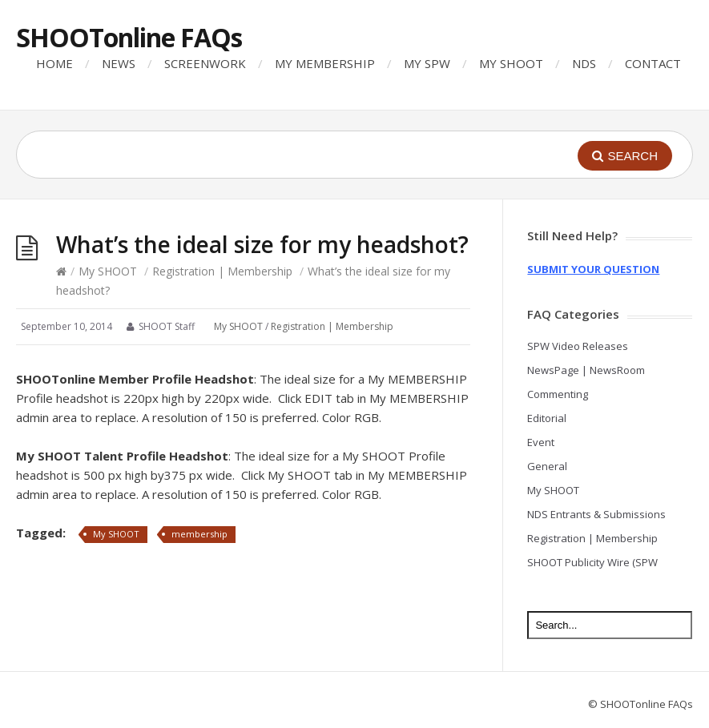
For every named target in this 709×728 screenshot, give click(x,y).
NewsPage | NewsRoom (586, 370)
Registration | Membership (222, 271)
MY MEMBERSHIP (325, 63)
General (547, 466)
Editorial (547, 418)
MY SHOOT (511, 63)
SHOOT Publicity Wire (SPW (592, 562)
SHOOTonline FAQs (129, 37)
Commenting (558, 394)
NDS (584, 63)
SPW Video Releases (578, 346)
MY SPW (427, 63)
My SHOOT (108, 271)
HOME (54, 63)
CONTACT (653, 63)
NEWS (119, 63)
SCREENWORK (205, 63)
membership (199, 534)
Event (541, 442)
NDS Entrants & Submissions (596, 514)
